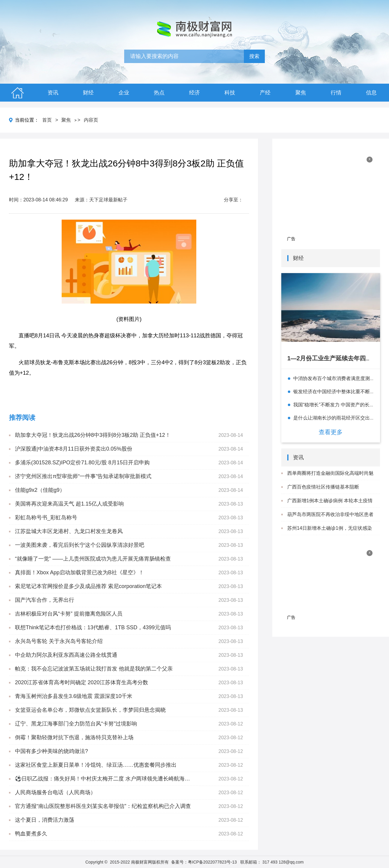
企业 (124, 93)
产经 (265, 93)
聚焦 (301, 93)
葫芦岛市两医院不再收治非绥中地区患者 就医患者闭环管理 (330, 521)
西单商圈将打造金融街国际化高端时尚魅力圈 (330, 480)
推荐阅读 (22, 418)
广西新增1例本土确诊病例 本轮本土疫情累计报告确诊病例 (330, 507)
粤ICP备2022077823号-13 (212, 862)
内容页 (91, 120)
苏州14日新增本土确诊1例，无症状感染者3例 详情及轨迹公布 (330, 535)
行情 (336, 93)
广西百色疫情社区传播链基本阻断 (323, 487)
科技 (230, 93)
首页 (47, 120)
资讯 (53, 93)
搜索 (254, 56)
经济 (194, 93)
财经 (88, 93)
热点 (159, 93)
